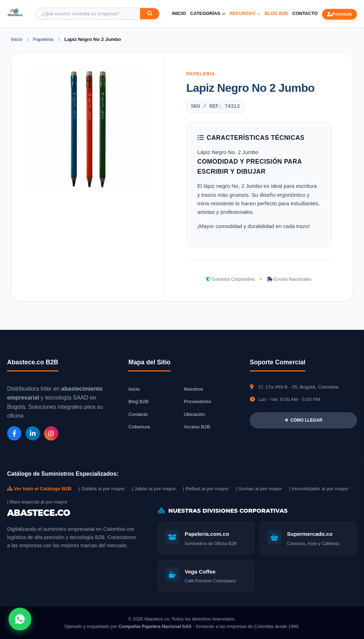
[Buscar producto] (88, 14)
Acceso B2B (197, 427)
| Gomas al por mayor (259, 489)
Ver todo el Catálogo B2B (39, 489)
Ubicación (194, 414)
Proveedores (197, 402)
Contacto (305, 13)
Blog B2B (276, 13)
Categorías (208, 13)
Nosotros (193, 389)
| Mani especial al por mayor (37, 502)
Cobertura (139, 427)
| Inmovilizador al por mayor (319, 489)
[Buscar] (150, 14)
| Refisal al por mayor (206, 489)
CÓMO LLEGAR (303, 420)
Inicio (179, 13)
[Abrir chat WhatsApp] (20, 619)
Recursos (245, 13)
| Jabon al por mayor (154, 489)
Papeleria (44, 39)
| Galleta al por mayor (102, 489)
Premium (339, 14)
